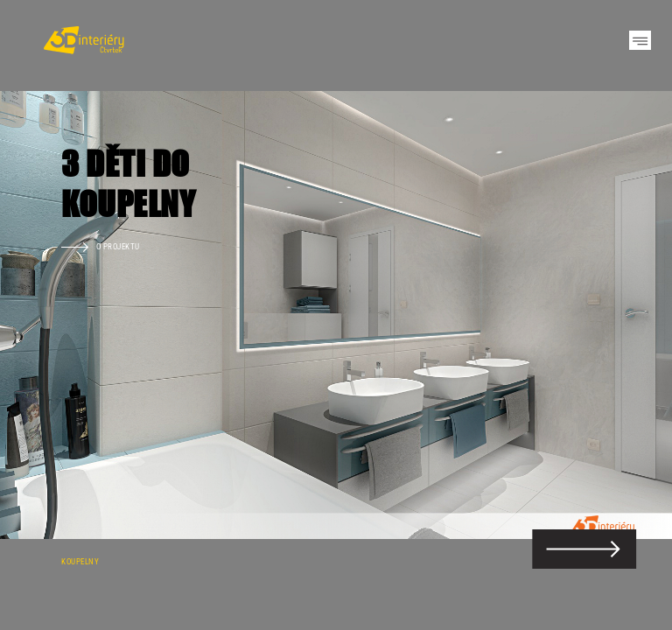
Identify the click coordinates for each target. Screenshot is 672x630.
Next (628, 315)
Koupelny (80, 561)
